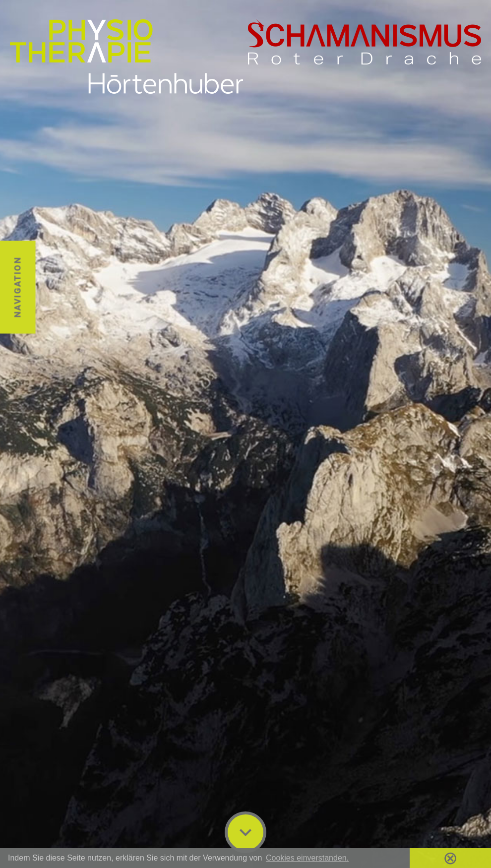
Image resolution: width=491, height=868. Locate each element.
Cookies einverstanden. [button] (307, 858)
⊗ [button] (450, 858)
